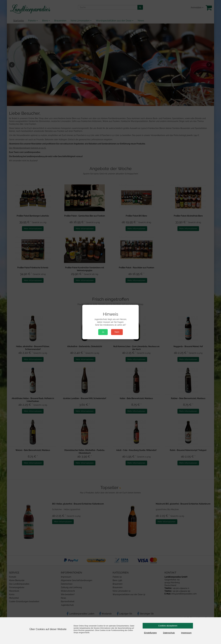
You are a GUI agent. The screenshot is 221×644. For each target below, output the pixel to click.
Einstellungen (150, 633)
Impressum (186, 633)
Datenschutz (169, 633)
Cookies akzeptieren (168, 626)
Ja (103, 332)
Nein (117, 332)
